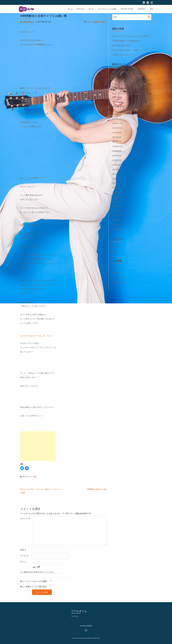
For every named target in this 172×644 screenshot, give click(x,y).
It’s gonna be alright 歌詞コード (128, 50)
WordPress (96, 637)
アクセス (116, 243)
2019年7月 (117, 199)
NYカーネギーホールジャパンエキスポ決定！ (132, 36)
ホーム (70, 9)
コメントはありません (95, 22)
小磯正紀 (144, 84)
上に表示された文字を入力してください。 (38, 572)
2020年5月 (117, 158)
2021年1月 (117, 140)
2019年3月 (117, 217)
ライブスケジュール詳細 (107, 9)
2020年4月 (117, 162)
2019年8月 (117, 194)
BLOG (91, 9)
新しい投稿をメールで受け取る (33, 586)
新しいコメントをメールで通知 (33, 581)
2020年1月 (117, 176)
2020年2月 (117, 171)
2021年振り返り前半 (121, 45)
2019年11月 (117, 180)
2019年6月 (117, 203)
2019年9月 (117, 190)
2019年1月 (117, 226)
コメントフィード (120, 273)
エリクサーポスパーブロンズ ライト (36, 336)
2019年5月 (117, 208)
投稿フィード (118, 269)
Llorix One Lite (77, 637)
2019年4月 (117, 212)
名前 (23, 549)
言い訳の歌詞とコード (122, 88)
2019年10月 (117, 185)
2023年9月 (117, 113)
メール (24, 555)
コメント (25, 518)
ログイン (116, 264)
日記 (35, 476)
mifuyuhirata (28, 22)
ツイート (75, 616)
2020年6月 (117, 153)
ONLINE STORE (127, 9)
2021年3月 (117, 135)
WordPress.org (119, 278)
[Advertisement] (38, 446)
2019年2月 (117, 221)
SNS (151, 9)
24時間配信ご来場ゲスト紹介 (97, 489)
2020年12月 (117, 144)
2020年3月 (117, 167)
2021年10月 (117, 126)
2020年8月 (117, 149)
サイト (23, 561)
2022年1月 (117, 117)
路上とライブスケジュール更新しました (129, 93)
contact (142, 9)
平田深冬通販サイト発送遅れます (126, 41)
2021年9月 (117, 131)
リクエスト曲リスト (121, 71)
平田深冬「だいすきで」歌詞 (125, 79)
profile (81, 9)
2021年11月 (117, 122)
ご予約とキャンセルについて (125, 54)
